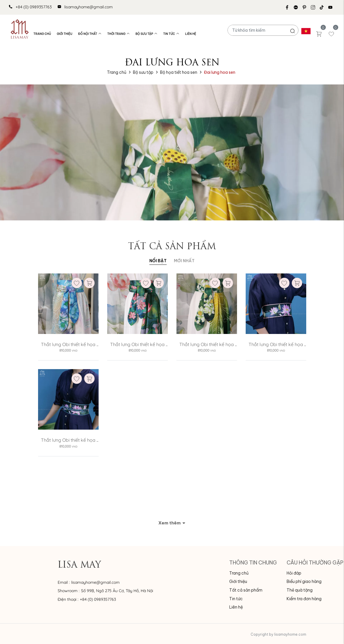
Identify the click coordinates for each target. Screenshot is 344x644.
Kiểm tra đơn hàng (304, 599)
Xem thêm (172, 523)
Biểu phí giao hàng (304, 581)
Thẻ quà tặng (300, 590)
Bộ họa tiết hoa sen (179, 72)
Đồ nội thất (90, 34)
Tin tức (171, 34)
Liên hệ (191, 34)
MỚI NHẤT (184, 261)
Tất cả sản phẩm (246, 590)
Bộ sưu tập (146, 34)
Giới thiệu (65, 34)
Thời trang (119, 34)
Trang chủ (42, 34)
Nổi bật (158, 261)
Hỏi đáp (294, 573)
